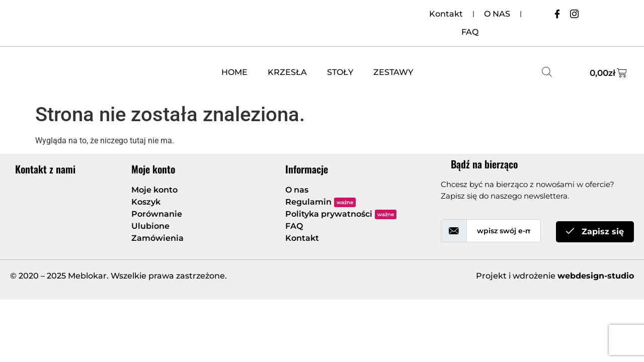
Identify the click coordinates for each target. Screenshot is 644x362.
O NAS (497, 14)
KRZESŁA (287, 72)
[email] (504, 231)
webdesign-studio (596, 276)
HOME (234, 72)
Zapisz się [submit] (595, 232)
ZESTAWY (393, 72)
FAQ (470, 32)
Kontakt (446, 14)
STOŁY (340, 72)
